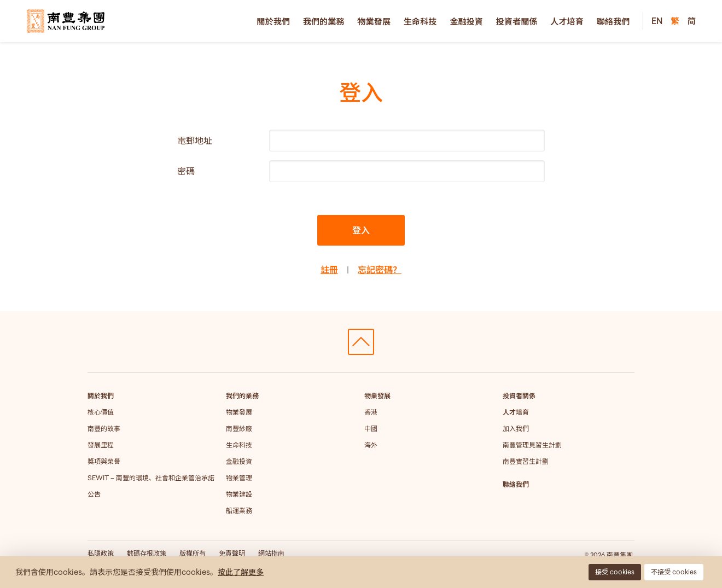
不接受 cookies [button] (674, 572)
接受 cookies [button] (615, 572)
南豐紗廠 (239, 429)
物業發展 (374, 21)
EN (657, 21)
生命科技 (420, 21)
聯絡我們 (613, 21)
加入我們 (516, 429)
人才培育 (567, 21)
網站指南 (271, 553)
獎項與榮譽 (104, 461)
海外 (371, 445)
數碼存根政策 (147, 553)
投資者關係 (517, 21)
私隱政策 (101, 553)
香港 (371, 412)
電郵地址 (195, 141)
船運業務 (239, 511)
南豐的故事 (104, 429)
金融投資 (466, 21)
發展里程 (101, 445)
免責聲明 (232, 553)
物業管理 (239, 478)
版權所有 (193, 553)
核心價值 (101, 412)
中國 (371, 429)
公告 (94, 494)
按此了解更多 (241, 572)
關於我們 (273, 21)
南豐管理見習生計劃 (532, 445)
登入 (361, 230)
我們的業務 (324, 21)
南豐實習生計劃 (526, 461)
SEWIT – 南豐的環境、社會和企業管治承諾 (151, 478)
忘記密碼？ (380, 270)
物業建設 (239, 494)
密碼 (186, 171)
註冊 (329, 270)
